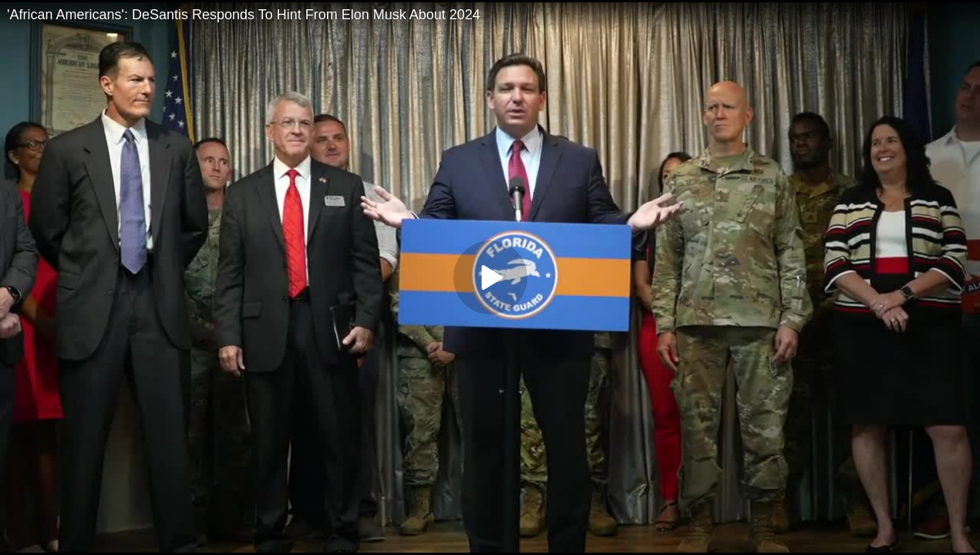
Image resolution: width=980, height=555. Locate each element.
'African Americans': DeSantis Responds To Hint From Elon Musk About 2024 (244, 15)
